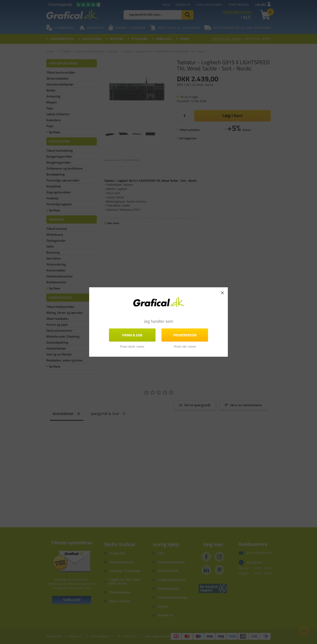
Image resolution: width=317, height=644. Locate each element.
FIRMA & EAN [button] (132, 335)
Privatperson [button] (185, 335)
